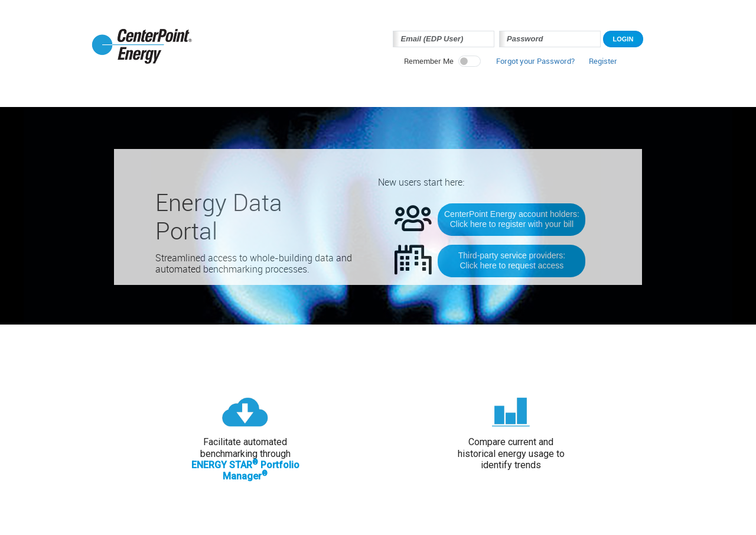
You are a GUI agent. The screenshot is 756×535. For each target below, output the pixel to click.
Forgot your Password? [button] (535, 61)
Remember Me (429, 61)
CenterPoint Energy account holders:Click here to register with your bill (512, 219)
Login (623, 39)
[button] (603, 64)
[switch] (470, 61)
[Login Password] (550, 39)
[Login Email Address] (444, 39)
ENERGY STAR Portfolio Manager (245, 471)
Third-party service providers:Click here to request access (512, 260)
